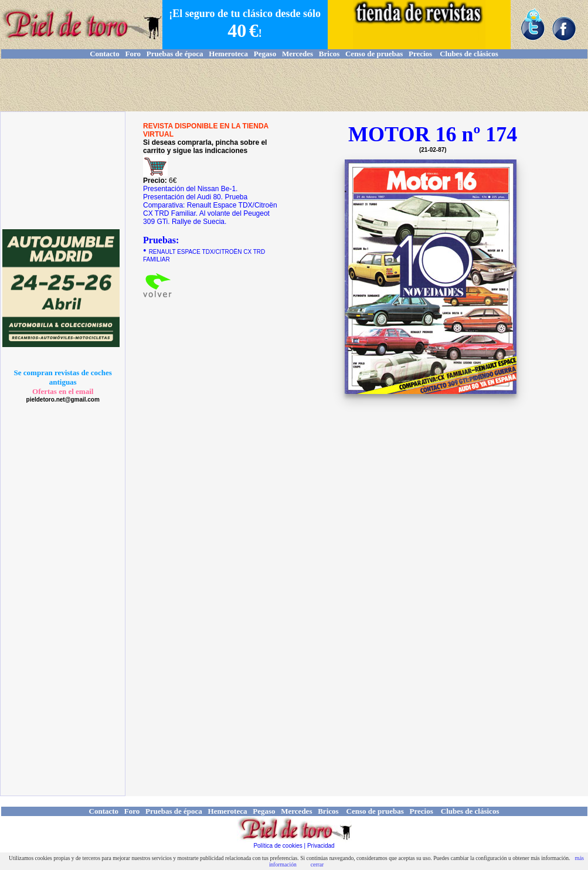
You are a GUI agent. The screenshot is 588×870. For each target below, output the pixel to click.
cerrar (317, 864)
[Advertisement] (294, 85)
